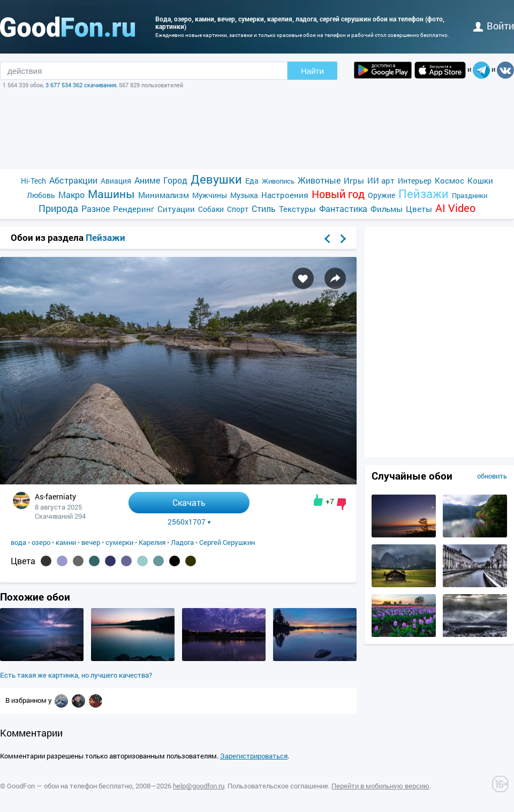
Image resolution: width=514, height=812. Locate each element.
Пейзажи (424, 193)
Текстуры (297, 209)
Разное (96, 208)
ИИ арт (381, 180)
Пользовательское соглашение (278, 786)
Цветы (419, 209)
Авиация (116, 181)
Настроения (285, 195)
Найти (312, 71)
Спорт (238, 209)
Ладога (182, 542)
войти (494, 26)
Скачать (189, 502)
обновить (492, 476)
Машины (111, 194)
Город (175, 180)
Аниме (147, 180)
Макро (71, 195)
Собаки (211, 209)
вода (18, 542)
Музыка (244, 195)
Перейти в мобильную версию (380, 786)
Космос (449, 180)
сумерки (119, 542)
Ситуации (176, 209)
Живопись (278, 181)
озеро (41, 542)
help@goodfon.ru (199, 786)
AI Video (455, 208)
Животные (319, 180)
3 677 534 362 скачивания (81, 85)
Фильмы (387, 209)
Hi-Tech (33, 181)
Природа (58, 208)
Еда (252, 181)
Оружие (381, 195)
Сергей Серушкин (227, 542)
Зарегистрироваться (254, 756)
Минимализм (164, 195)
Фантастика (343, 208)
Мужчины (210, 195)
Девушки (216, 179)
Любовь (41, 195)
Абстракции (73, 180)
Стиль (264, 208)
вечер (91, 542)
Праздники (470, 195)
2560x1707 (189, 522)
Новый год (338, 194)
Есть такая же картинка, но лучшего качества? (76, 675)
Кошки (480, 180)
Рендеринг (134, 209)
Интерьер (415, 181)
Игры (354, 180)
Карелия (152, 542)
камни (66, 542)
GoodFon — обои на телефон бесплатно (70, 786)
